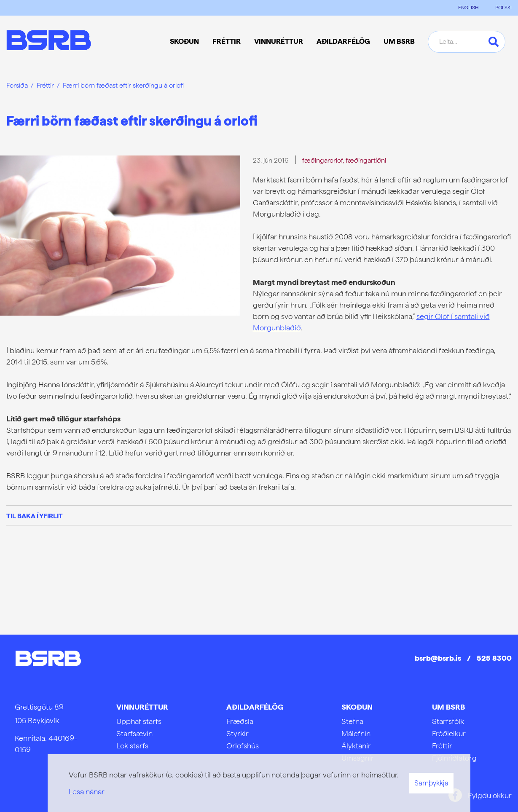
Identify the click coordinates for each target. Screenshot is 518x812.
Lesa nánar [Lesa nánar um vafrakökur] (87, 792)
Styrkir (238, 733)
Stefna (352, 721)
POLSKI (503, 8)
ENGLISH (468, 8)
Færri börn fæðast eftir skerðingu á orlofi (123, 85)
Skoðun (357, 707)
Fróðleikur (449, 733)
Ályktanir (356, 746)
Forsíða (17, 85)
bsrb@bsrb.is (438, 658)
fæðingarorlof (322, 160)
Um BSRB (448, 707)
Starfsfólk (448, 721)
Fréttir (45, 85)
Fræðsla (240, 721)
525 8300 (494, 658)
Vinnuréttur (142, 707)
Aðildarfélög (255, 707)
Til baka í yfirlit (35, 516)
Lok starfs (132, 746)
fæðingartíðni (366, 160)
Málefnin (356, 733)
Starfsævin (134, 733)
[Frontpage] (49, 42)
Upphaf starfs (139, 721)
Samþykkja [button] (431, 783)
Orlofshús (243, 746)
